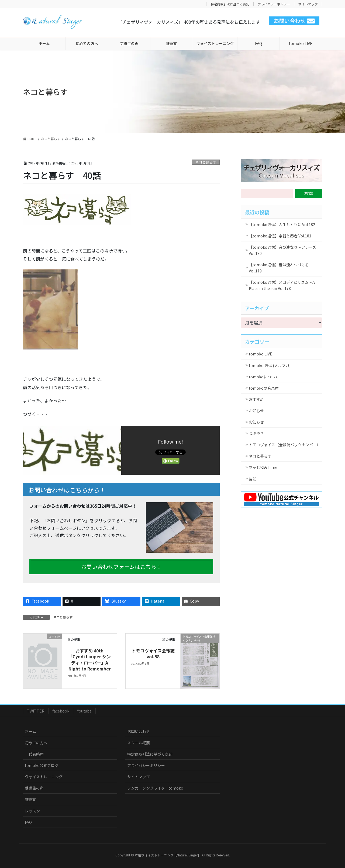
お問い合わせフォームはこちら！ (121, 567)
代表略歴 (36, 754)
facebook (61, 711)
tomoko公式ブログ (42, 765)
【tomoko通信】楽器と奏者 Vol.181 (280, 236)
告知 (253, 479)
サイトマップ (308, 4)
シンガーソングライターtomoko (155, 788)
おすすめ (256, 399)
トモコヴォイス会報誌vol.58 (153, 653)
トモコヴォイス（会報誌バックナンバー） (285, 445)
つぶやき (256, 433)
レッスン (32, 811)
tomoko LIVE (261, 354)
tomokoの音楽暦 (264, 388)
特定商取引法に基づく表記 (230, 4)
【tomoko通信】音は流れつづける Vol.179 (279, 268)
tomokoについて (264, 377)
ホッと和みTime (263, 467)
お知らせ (256, 411)
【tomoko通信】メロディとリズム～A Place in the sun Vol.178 (282, 285)
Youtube (84, 711)
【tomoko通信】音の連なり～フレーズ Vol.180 (282, 250)
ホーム (30, 731)
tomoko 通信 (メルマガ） (271, 365)
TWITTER (36, 711)
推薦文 (30, 799)
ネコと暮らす (206, 162)
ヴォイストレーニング (44, 777)
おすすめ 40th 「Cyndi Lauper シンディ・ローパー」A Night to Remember (89, 660)
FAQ (28, 822)
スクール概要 (139, 743)
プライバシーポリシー (274, 4)
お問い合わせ (139, 731)
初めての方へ (36, 743)
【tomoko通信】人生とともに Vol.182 (282, 224)
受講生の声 (34, 788)
